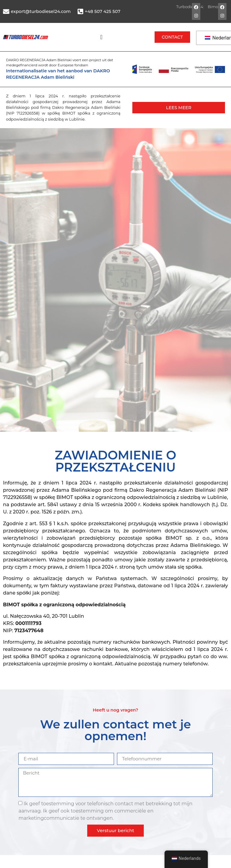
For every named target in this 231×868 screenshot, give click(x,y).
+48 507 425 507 (103, 11)
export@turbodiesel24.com (41, 11)
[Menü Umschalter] (101, 37)
